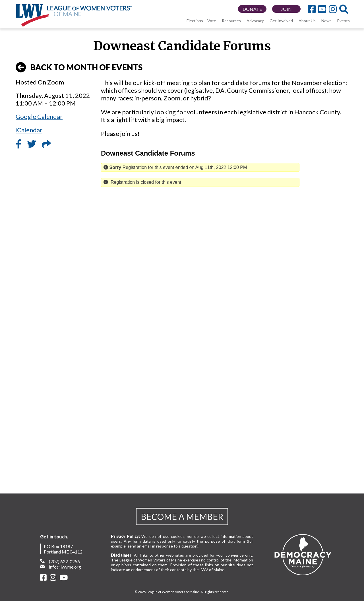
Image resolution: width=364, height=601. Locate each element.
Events (344, 21)
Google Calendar (39, 116)
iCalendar (29, 130)
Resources (231, 21)
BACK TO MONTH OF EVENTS (79, 67)
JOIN (286, 9)
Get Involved (281, 21)
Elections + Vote (201, 21)
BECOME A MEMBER (182, 517)
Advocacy (255, 21)
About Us (307, 21)
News (326, 21)
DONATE (252, 9)
